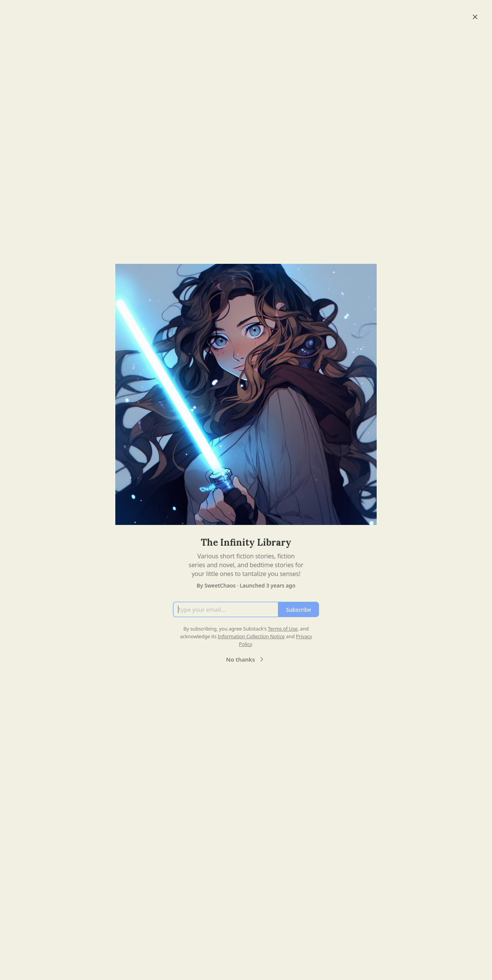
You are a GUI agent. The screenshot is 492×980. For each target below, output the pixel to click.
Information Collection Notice (251, 636)
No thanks (246, 659)
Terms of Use (283, 629)
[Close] (475, 17)
